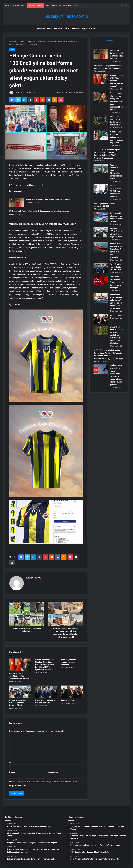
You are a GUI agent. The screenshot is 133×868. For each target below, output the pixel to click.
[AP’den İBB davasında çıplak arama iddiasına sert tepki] (16, 203)
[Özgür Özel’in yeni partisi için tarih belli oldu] (46, 692)
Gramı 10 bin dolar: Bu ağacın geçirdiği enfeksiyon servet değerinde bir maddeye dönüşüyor (117, 335)
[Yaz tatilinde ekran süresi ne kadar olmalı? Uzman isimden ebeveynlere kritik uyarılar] (101, 298)
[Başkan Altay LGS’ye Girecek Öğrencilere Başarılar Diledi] (20, 692)
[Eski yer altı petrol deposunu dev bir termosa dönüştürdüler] (101, 120)
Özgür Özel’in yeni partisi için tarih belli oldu (116, 267)
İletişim (93, 29)
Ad (11, 762)
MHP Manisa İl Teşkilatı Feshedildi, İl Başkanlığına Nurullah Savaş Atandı (39, 211)
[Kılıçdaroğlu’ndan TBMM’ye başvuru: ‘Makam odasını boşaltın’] (20, 665)
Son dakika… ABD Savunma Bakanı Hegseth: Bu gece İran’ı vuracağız (116, 282)
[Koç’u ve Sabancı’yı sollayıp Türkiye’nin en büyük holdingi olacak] (101, 169)
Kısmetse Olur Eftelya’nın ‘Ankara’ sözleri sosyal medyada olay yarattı (116, 137)
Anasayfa (41, 29)
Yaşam (85, 29)
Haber (50, 29)
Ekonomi (58, 29)
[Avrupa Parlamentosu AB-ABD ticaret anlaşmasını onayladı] (101, 189)
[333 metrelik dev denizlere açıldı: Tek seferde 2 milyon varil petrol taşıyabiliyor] (101, 247)
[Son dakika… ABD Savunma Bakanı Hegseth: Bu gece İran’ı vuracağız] (101, 280)
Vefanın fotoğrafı (68, 700)
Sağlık (66, 29)
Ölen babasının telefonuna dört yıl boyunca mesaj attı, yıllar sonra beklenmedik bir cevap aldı (116, 101)
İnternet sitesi (53, 772)
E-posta (13, 772)
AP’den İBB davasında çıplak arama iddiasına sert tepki (66, 6)
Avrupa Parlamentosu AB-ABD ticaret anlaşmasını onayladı (116, 191)
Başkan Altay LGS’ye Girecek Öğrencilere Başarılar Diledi (18, 703)
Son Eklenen (109, 41)
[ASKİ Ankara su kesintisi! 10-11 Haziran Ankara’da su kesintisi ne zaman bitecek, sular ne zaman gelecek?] (101, 369)
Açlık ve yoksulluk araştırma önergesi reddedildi (69, 662)
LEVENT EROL (19, 93)
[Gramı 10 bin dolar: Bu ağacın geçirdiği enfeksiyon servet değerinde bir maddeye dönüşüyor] (101, 330)
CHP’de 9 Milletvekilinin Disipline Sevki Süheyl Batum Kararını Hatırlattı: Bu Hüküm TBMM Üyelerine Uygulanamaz (45, 665)
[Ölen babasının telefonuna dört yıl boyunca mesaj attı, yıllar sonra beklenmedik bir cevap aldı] (101, 97)
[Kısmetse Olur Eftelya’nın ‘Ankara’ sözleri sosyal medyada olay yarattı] (101, 135)
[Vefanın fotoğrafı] (72, 692)
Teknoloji (76, 29)
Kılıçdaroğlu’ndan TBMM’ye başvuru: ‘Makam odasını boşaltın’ (19, 676)
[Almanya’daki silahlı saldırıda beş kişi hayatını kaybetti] (101, 217)
